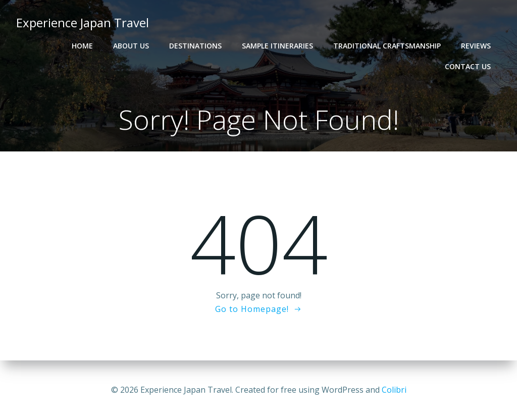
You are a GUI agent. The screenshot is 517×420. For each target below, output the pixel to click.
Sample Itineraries (277, 46)
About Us (131, 46)
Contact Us (468, 66)
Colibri (394, 390)
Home (82, 46)
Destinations (195, 46)
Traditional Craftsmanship (387, 46)
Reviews (476, 46)
